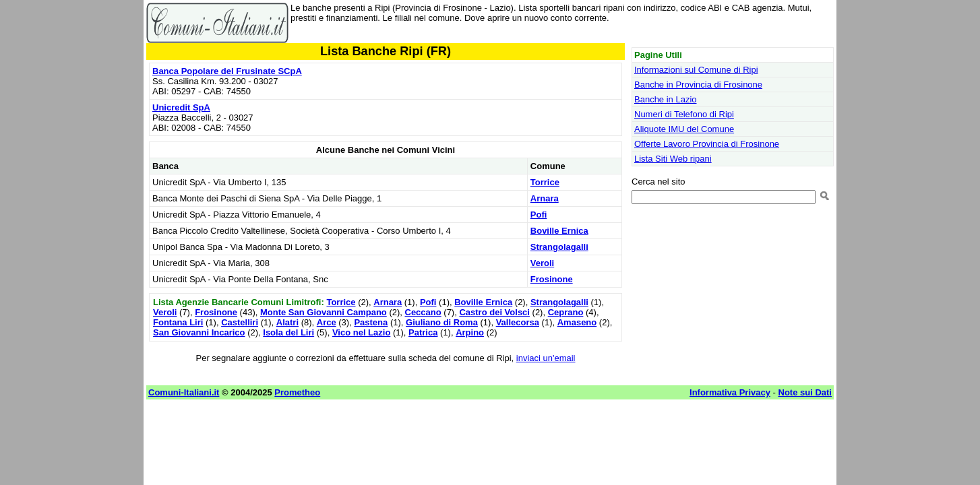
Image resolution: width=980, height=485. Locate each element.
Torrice (545, 182)
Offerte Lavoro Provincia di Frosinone (707, 144)
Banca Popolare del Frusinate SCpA (227, 71)
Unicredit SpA (181, 107)
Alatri (287, 322)
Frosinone (552, 279)
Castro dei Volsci (494, 312)
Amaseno (577, 322)
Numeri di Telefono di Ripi (684, 114)
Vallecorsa (518, 322)
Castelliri (240, 322)
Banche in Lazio (666, 99)
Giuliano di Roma (442, 322)
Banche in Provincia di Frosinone (698, 85)
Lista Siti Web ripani (673, 159)
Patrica (423, 332)
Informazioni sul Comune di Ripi (696, 70)
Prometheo (297, 392)
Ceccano (423, 312)
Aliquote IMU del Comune (684, 129)
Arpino (470, 332)
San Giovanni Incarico (199, 332)
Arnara (545, 198)
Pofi (539, 215)
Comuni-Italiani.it (184, 392)
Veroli (542, 263)
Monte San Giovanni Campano (324, 312)
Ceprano (566, 312)
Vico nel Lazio (361, 332)
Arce (327, 322)
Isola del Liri (288, 332)
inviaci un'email (546, 358)
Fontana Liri (178, 322)
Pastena (371, 322)
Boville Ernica (559, 231)
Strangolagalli (559, 247)
